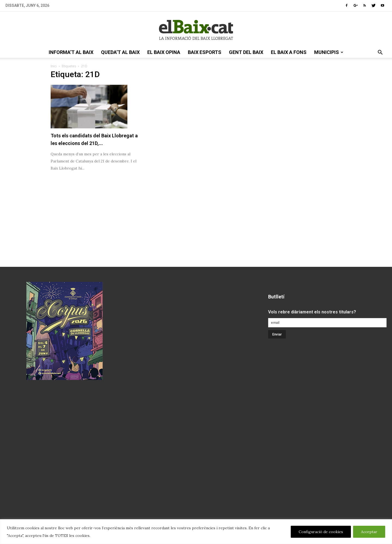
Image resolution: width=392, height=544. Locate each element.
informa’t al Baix (71, 52)
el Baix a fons (289, 52)
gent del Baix (246, 52)
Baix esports (205, 52)
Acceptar (369, 532)
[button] (380, 53)
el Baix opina (164, 52)
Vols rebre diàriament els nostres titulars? (312, 312)
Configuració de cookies (321, 532)
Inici (54, 66)
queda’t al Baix (120, 52)
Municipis (329, 52)
